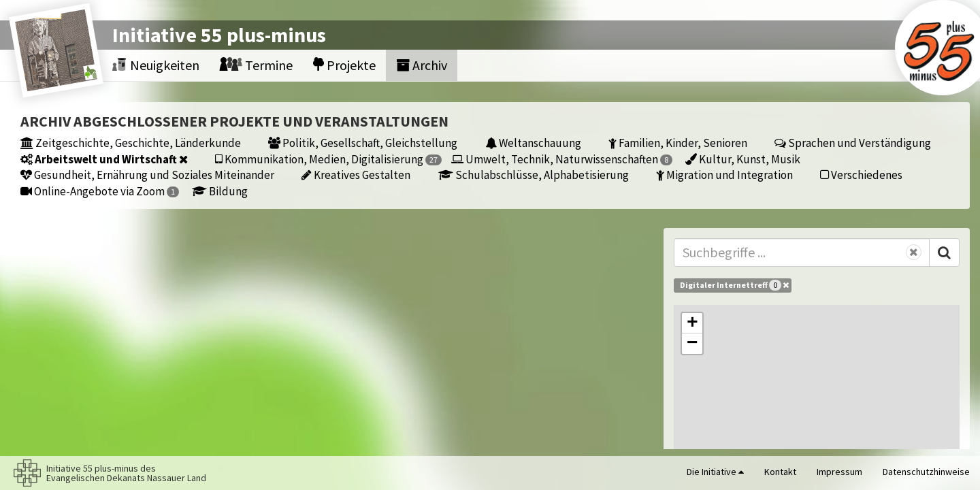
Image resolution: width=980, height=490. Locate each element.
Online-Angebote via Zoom (100, 191)
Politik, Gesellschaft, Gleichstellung (363, 143)
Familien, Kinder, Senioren (678, 143)
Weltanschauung (533, 143)
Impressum (839, 472)
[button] (692, 323)
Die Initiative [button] (715, 472)
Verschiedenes (861, 175)
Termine (256, 65)
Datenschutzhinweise (926, 472)
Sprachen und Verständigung (853, 143)
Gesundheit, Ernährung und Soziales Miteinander (147, 175)
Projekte (344, 65)
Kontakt (780, 472)
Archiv (422, 65)
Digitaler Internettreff (734, 285)
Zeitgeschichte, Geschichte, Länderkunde (131, 143)
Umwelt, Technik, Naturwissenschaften (562, 159)
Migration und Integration (724, 175)
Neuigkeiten (156, 65)
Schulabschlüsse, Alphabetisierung (534, 175)
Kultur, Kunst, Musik (743, 159)
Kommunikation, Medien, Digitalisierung (328, 159)
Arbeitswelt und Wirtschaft (104, 159)
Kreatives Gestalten (356, 175)
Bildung (220, 191)
